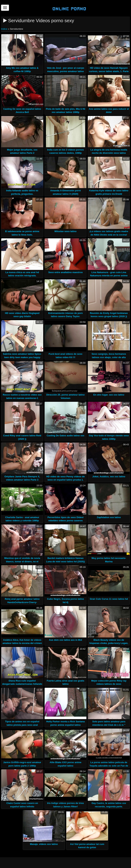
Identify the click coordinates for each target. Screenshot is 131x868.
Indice (4, 29)
